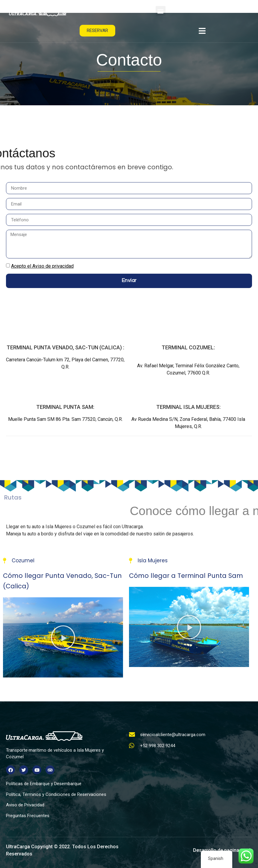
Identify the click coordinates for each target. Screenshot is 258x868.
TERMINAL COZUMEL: (188, 347)
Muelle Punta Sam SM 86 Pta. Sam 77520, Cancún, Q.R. (65, 419)
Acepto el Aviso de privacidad (42, 266)
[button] (161, 11)
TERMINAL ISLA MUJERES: (188, 407)
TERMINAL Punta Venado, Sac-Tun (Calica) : (65, 347)
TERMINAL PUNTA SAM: (65, 407)
